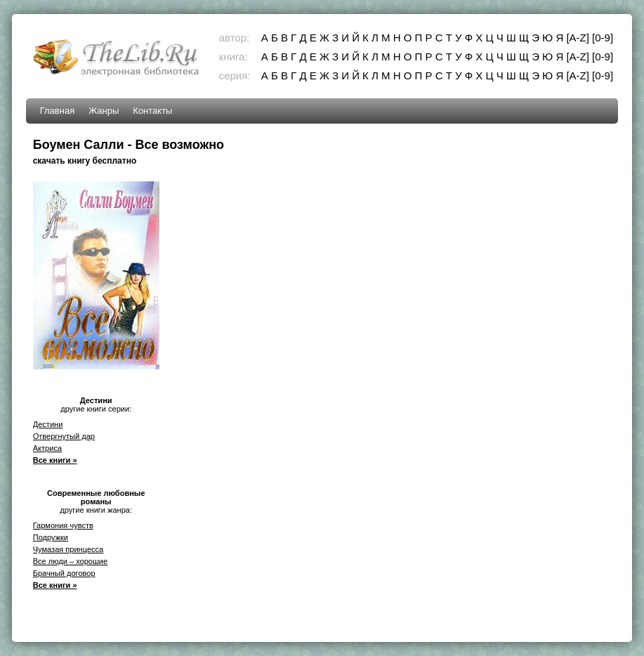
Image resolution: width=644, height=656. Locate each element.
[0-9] (603, 38)
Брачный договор (64, 573)
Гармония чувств (63, 525)
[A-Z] (578, 38)
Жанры (104, 111)
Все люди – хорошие (71, 561)
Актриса (47, 448)
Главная (57, 111)
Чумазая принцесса (68, 549)
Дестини (48, 424)
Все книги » (55, 460)
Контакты (152, 111)
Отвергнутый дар (64, 436)
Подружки (51, 537)
